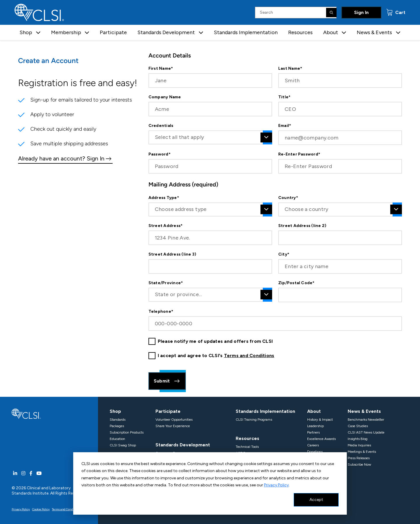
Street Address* (166, 226)
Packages (117, 426)
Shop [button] (26, 32)
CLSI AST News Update (366, 432)
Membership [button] (66, 32)
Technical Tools (247, 447)
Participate (113, 32)
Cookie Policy (41, 509)
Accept (316, 500)
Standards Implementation (246, 32)
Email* (285, 126)
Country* (288, 198)
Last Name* (290, 69)
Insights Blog (358, 439)
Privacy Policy (276, 485)
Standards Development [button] (166, 32)
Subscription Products (127, 432)
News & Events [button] (374, 32)
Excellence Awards (321, 439)
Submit (167, 381)
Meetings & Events (362, 452)
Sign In (361, 12)
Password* (160, 154)
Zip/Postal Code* (296, 283)
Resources (300, 32)
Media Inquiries (359, 445)
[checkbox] (152, 341)
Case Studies (358, 426)
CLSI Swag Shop (123, 445)
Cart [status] (400, 12)
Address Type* (164, 198)
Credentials (161, 126)
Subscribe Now (359, 464)
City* (284, 254)
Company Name (165, 97)
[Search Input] (296, 13)
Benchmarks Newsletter (366, 420)
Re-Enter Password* (299, 154)
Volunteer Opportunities (174, 420)
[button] (38, 33)
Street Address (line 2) (302, 226)
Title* (284, 97)
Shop (115, 411)
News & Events (364, 411)
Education (117, 439)
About (314, 411)
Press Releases (359, 458)
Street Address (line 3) (173, 254)
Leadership (315, 426)
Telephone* (161, 312)
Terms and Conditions (249, 356)
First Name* (161, 69)
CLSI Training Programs (254, 420)
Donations (315, 452)
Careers (313, 445)
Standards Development (183, 445)
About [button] (331, 32)
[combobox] (210, 137)
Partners (313, 432)
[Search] (331, 13)
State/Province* (166, 283)
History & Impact (320, 420)
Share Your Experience (173, 426)
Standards (118, 420)
